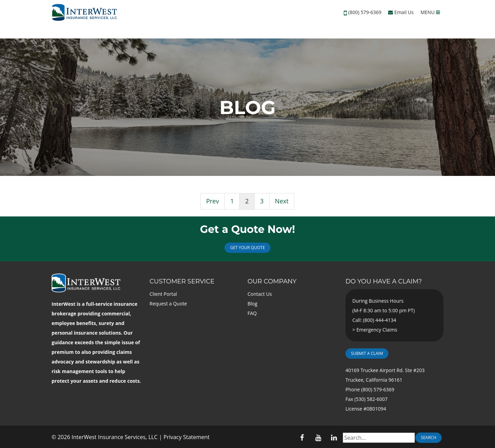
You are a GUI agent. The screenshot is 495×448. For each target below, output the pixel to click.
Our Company (272, 281)
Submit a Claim (367, 353)
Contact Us (260, 294)
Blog (252, 304)
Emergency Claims (377, 330)
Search (428, 438)
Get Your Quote (247, 248)
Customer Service (182, 281)
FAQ (252, 313)
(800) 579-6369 (365, 12)
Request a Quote (168, 304)
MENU (430, 12)
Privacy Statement (187, 437)
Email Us (401, 12)
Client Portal (163, 294)
